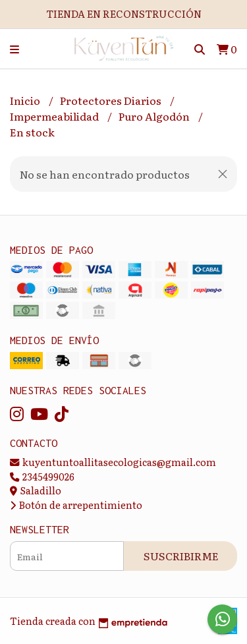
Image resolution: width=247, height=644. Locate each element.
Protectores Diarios (112, 100)
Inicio (26, 100)
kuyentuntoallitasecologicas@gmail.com (113, 462)
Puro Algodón (155, 116)
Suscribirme (181, 556)
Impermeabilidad (55, 116)
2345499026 (42, 476)
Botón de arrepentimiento (76, 505)
